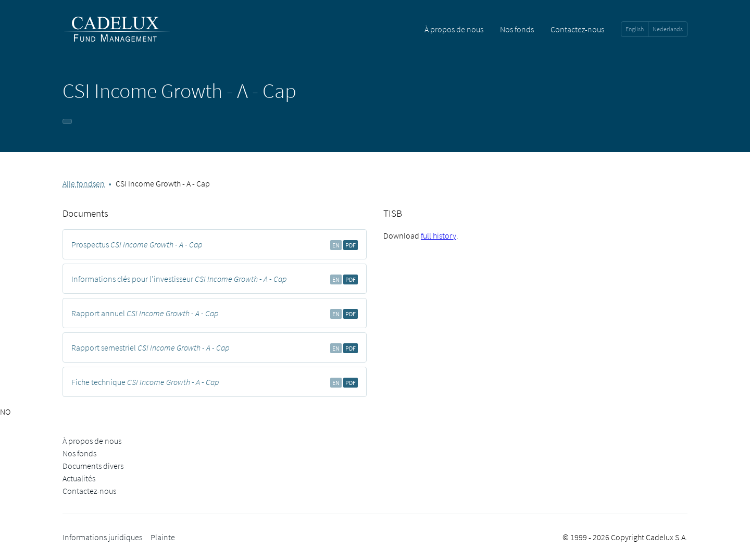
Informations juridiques (102, 537)
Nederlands (668, 29)
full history (439, 235)
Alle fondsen (84, 183)
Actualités (79, 478)
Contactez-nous (577, 29)
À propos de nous (454, 29)
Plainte (163, 537)
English (635, 29)
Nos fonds (517, 29)
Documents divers (93, 466)
